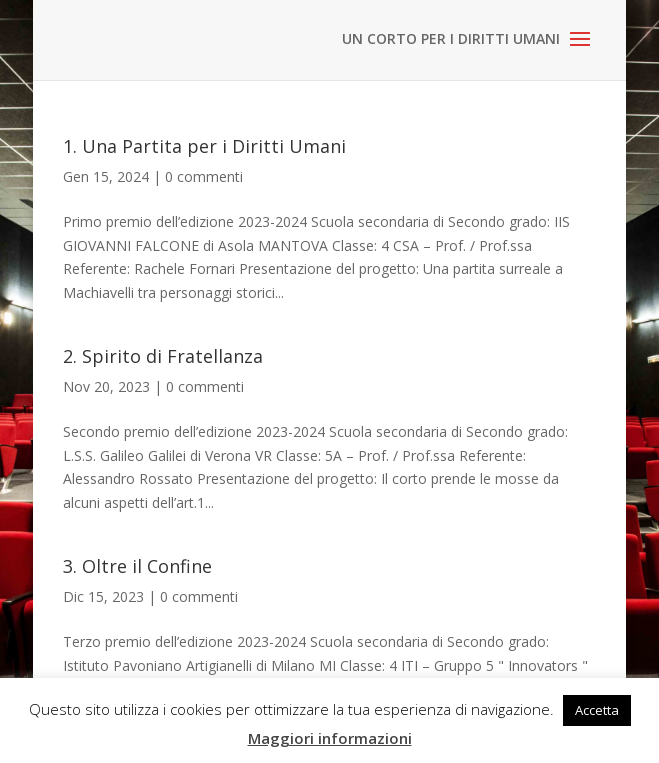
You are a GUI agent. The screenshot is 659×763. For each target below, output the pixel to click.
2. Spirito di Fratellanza (163, 356)
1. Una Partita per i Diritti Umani (204, 146)
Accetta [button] (597, 710)
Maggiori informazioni (330, 738)
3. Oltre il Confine (137, 566)
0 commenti (204, 176)
